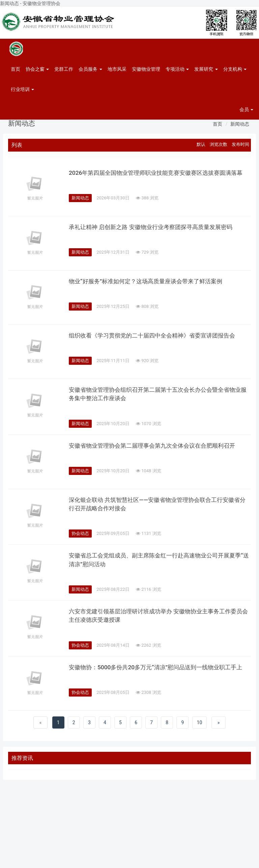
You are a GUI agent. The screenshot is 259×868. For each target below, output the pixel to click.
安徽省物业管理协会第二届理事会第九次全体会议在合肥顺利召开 (157, 447)
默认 (201, 144)
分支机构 (235, 69)
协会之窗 (37, 69)
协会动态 (80, 535)
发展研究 (206, 69)
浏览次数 (219, 144)
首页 (16, 69)
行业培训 (22, 89)
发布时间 (240, 144)
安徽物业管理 (146, 69)
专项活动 (177, 69)
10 (200, 726)
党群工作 (64, 69)
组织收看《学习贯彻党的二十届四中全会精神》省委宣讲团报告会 (157, 337)
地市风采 (117, 69)
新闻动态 (240, 124)
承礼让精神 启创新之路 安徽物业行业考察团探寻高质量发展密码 (155, 229)
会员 (246, 109)
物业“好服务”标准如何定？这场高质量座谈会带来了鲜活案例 (150, 283)
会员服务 (90, 69)
